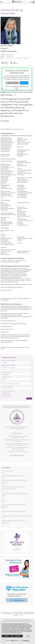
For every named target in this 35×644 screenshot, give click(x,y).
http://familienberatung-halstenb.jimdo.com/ (18, 58)
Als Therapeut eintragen (6, 612)
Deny (7, 636)
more (28, 636)
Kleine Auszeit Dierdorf (8, 471)
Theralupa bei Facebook (17, 612)
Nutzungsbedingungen (29, 612)
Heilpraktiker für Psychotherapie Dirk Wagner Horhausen (17, 516)
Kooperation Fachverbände (24, 614)
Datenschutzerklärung (6, 614)
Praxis (3, 500)
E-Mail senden (10, 56)
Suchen (29, 398)
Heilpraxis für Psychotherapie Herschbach (13, 476)
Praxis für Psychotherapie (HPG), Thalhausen (13, 511)
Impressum (15, 614)
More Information (13, 83)
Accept (24, 83)
